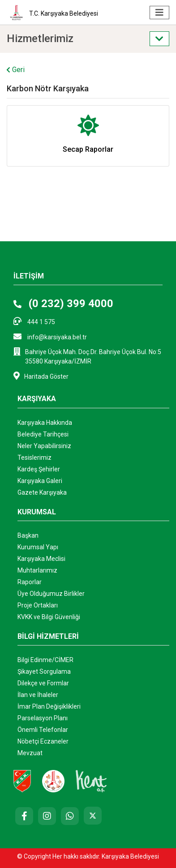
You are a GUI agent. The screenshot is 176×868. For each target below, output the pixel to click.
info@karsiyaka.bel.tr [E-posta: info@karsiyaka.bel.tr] (50, 336)
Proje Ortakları (38, 605)
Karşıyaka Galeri (40, 481)
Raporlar (30, 582)
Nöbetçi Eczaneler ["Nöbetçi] (43, 741)
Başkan (28, 535)
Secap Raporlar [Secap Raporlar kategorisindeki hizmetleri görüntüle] (88, 149)
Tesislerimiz (34, 458)
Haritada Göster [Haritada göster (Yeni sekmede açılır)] (41, 376)
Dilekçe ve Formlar (43, 683)
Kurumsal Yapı (38, 547)
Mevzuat (30, 753)
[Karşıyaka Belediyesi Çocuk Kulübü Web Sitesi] (53, 781)
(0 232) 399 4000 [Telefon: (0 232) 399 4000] (63, 304)
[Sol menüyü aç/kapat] (159, 39)
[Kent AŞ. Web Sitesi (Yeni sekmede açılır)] (91, 781)
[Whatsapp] (70, 816)
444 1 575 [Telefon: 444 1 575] (34, 321)
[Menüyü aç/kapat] (159, 13)
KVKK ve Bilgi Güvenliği (49, 617)
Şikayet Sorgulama (44, 671)
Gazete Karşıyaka (42, 492)
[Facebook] (24, 816)
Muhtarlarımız (37, 570)
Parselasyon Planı (43, 718)
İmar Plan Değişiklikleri (49, 706)
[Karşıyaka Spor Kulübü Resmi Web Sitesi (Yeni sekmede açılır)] (22, 781)
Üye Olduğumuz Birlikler (51, 594)
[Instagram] (47, 816)
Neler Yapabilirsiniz (44, 446)
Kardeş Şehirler (39, 469)
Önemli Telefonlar (43, 730)
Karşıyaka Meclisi (41, 559)
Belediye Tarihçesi (43, 434)
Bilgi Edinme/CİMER (45, 660)
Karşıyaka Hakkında (45, 423)
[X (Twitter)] (93, 816)
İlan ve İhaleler (38, 695)
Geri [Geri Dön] (15, 70)
